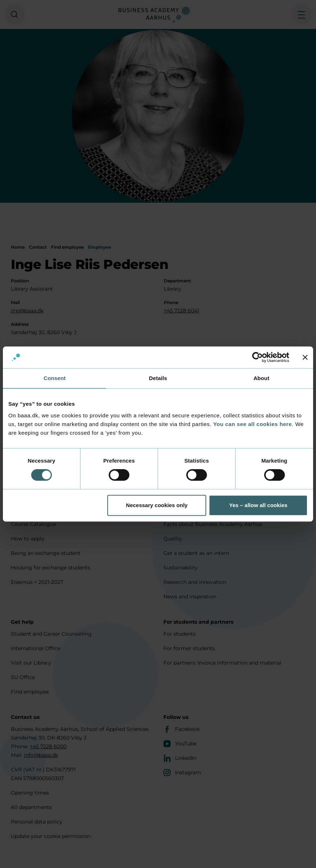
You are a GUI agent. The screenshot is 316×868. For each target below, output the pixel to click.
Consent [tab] (55, 378)
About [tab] (261, 378)
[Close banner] (305, 357)
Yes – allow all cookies (258, 505)
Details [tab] (158, 378)
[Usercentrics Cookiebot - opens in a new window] (257, 357)
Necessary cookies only (157, 505)
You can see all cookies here (252, 424)
